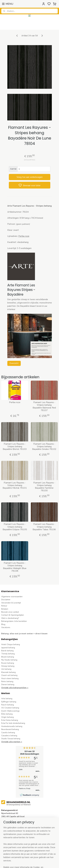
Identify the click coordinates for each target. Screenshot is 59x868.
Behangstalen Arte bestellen (14, 621)
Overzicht (14, 363)
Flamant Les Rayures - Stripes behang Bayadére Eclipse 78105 (15, 527)
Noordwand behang (10, 729)
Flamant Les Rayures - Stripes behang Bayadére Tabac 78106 (44, 527)
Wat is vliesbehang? (10, 618)
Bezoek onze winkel (10, 612)
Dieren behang (8, 685)
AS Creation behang (10, 708)
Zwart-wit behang (9, 675)
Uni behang (6, 669)
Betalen (5, 609)
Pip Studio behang (9, 660)
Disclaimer (6, 600)
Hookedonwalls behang (12, 726)
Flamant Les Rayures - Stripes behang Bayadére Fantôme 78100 (44, 487)
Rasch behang (8, 705)
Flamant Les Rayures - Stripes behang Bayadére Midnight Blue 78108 (15, 567)
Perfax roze (15, 402)
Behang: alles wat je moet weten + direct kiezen (24, 634)
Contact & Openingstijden (13, 615)
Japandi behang (8, 648)
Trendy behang (8, 654)
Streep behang (8, 666)
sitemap (42, 863)
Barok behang (7, 651)
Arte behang (7, 699)
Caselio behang (8, 733)
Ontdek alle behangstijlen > (15, 688)
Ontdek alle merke (10, 742)
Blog (3, 624)
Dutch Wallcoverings (10, 711)
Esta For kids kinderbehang (13, 723)
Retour (4, 606)
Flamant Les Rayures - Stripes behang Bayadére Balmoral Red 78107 (44, 406)
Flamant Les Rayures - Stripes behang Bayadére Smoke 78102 (44, 447)
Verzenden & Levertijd (11, 603)
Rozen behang (8, 663)
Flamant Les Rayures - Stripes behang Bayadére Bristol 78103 (15, 447)
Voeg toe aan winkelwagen (30, 177)
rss (47, 863)
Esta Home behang (10, 720)
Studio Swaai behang (11, 739)
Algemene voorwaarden (12, 597)
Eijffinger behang (9, 702)
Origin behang (7, 717)
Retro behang (7, 681)
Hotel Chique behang (11, 644)
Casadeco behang (9, 736)
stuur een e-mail (8, 829)
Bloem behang (8, 657)
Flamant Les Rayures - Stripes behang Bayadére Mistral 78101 (15, 485)
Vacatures (6, 627)
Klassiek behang (8, 672)
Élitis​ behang (7, 714)
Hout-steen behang (10, 678)
